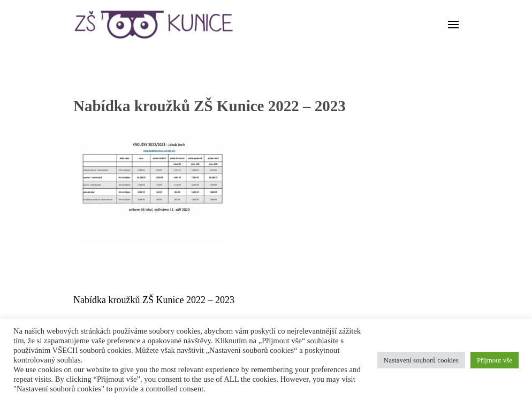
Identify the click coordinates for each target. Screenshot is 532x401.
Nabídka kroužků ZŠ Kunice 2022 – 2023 (154, 300)
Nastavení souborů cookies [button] (421, 360)
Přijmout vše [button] (495, 360)
